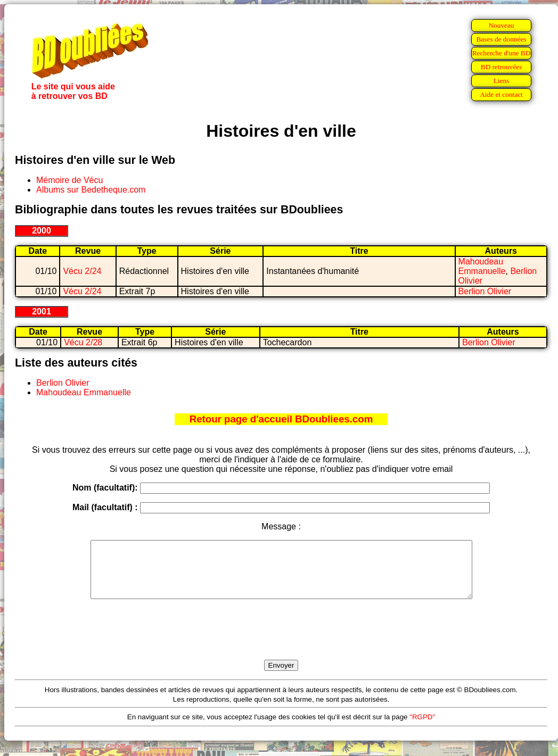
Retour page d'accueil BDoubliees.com (281, 419)
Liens (502, 81)
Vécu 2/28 (83, 342)
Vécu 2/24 (82, 271)
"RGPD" (422, 728)
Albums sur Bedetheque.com (91, 190)
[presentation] (281, 642)
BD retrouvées (501, 67)
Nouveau (501, 25)
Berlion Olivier (485, 291)
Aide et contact (501, 94)
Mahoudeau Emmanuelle (482, 266)
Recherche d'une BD (502, 53)
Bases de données (501, 39)
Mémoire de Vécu (69, 180)
